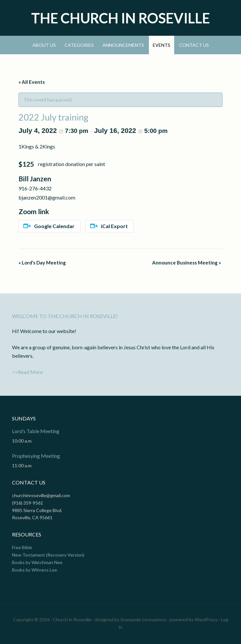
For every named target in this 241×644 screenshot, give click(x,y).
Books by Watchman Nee (37, 562)
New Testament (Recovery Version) (48, 555)
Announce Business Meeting (187, 263)
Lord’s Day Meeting (42, 263)
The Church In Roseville (120, 18)
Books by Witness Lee (35, 570)
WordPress (206, 619)
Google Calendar (49, 226)
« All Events (32, 82)
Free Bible (22, 547)
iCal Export (109, 226)
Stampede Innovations (143, 619)
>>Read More (27, 372)
